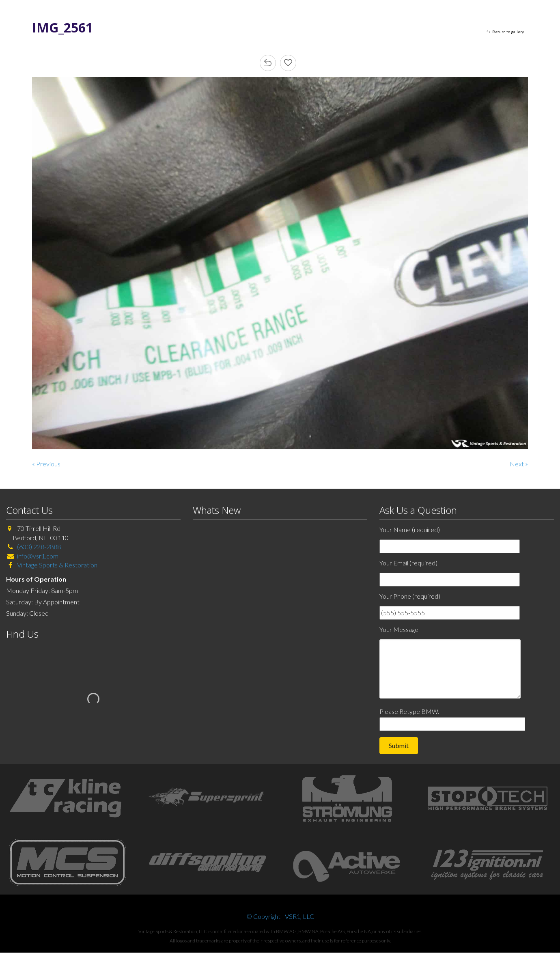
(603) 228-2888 (39, 547)
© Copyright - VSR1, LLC (280, 916)
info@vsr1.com (38, 556)
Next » (519, 464)
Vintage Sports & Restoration (57, 565)
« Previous (46, 464)
